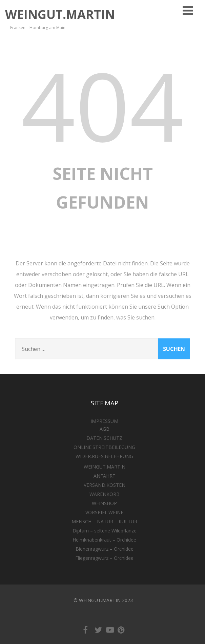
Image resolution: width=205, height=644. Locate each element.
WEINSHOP (104, 503)
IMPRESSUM (104, 421)
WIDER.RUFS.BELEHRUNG (104, 456)
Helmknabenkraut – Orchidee (104, 540)
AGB (105, 429)
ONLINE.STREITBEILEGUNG (104, 447)
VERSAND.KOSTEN (105, 485)
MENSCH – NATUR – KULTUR (104, 521)
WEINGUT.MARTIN (60, 14)
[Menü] (188, 10)
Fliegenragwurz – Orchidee (104, 558)
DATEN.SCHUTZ (104, 438)
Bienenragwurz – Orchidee (105, 549)
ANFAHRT (105, 476)
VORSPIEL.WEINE (104, 512)
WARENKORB (105, 494)
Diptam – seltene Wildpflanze (105, 531)
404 (103, 105)
